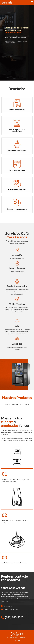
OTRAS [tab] (27, 405)
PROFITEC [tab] (8, 405)
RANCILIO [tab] (15, 405)
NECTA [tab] (21, 405)
